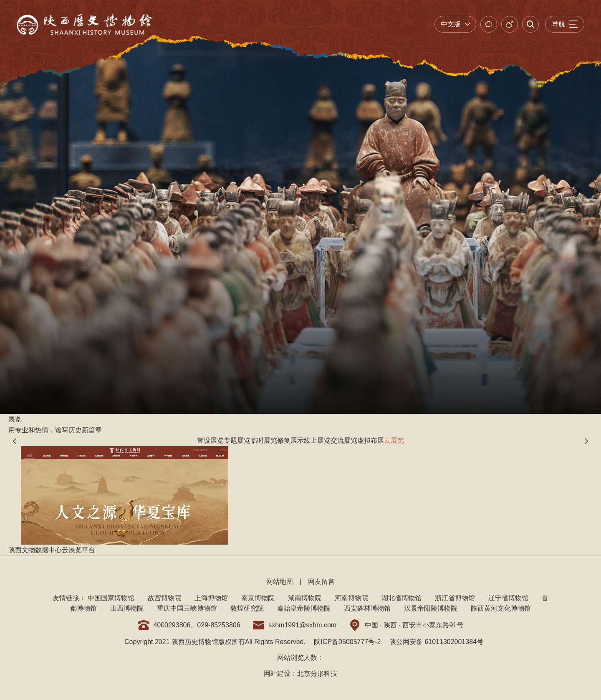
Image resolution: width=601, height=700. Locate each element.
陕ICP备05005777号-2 (347, 642)
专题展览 (237, 440)
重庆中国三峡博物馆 (187, 608)
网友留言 (321, 582)
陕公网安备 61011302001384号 (436, 642)
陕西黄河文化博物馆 (501, 608)
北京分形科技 (317, 673)
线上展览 (317, 440)
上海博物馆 (211, 598)
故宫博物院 (164, 598)
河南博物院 (351, 598)
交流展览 (344, 440)
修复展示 (290, 440)
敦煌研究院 (247, 608)
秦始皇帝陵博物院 (304, 608)
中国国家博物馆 (111, 598)
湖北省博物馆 (402, 598)
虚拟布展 (371, 440)
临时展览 (264, 440)
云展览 (394, 440)
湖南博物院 (305, 598)
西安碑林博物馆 (367, 608)
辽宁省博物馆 (508, 598)
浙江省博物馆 (455, 598)
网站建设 (277, 673)
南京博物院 (258, 598)
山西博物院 (127, 608)
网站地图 (280, 582)
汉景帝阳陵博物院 (431, 608)
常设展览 (210, 440)
